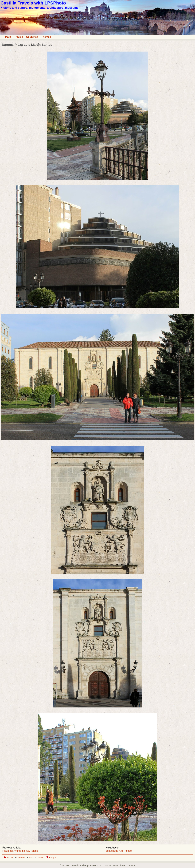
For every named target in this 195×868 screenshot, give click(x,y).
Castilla (40, 858)
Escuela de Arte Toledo (119, 851)
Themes (46, 37)
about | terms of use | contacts (120, 865)
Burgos (53, 858)
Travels (18, 37)
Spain (32, 858)
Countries (32, 37)
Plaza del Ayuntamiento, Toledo (20, 851)
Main (8, 37)
